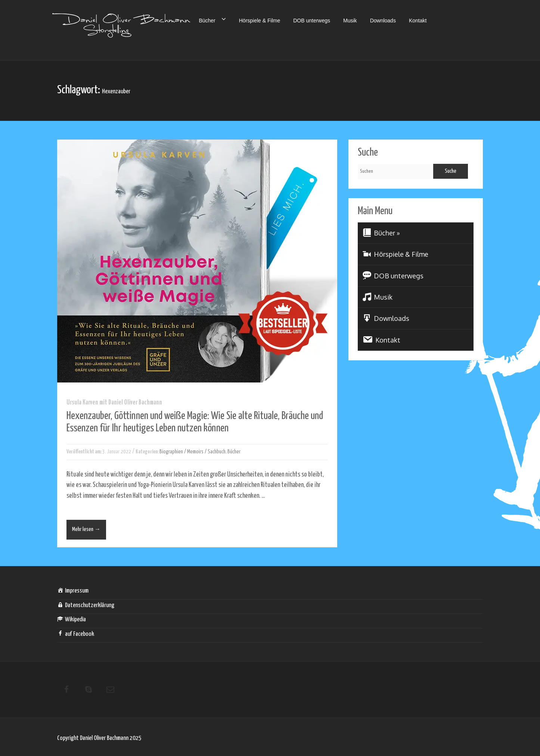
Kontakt (418, 21)
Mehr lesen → (86, 529)
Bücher (212, 19)
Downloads (383, 21)
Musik (350, 21)
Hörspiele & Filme (260, 21)
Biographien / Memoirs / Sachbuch (193, 452)
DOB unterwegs (312, 21)
